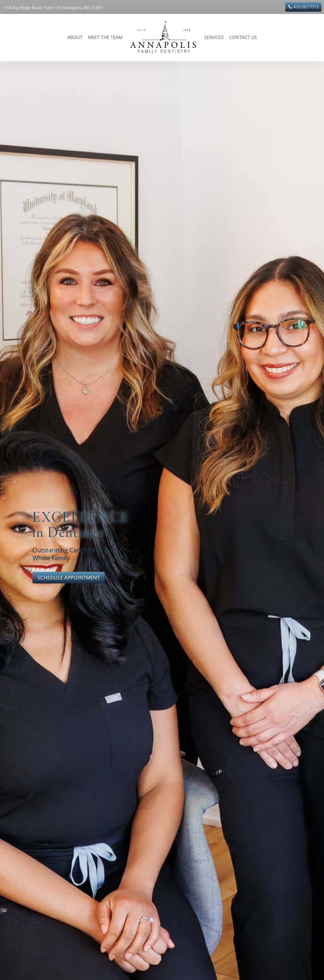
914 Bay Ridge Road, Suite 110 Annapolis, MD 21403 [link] (54, 8)
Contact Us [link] (243, 37)
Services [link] (214, 37)
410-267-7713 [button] (306, 7)
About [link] (75, 37)
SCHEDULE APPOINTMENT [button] (69, 577)
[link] (163, 37)
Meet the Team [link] (105, 37)
